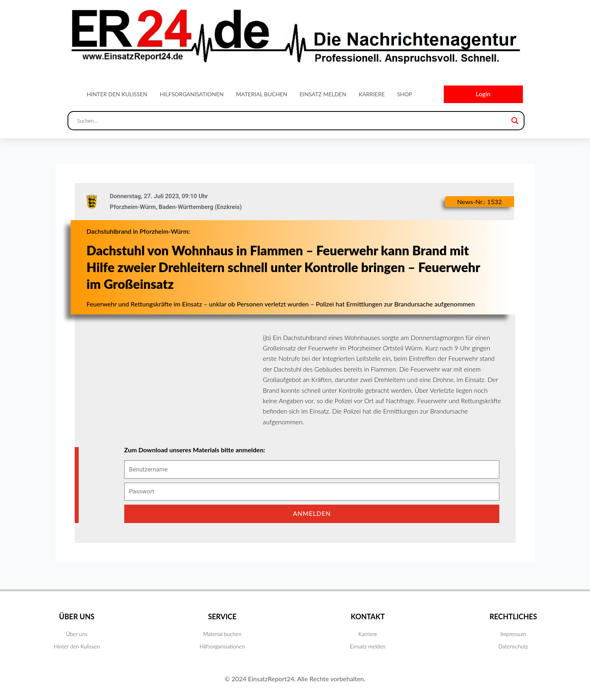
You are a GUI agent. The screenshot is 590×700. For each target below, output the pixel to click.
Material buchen (262, 94)
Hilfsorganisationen (192, 94)
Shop (405, 94)
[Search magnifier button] (515, 121)
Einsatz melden (323, 94)
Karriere (372, 94)
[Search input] (292, 121)
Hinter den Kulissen (117, 94)
